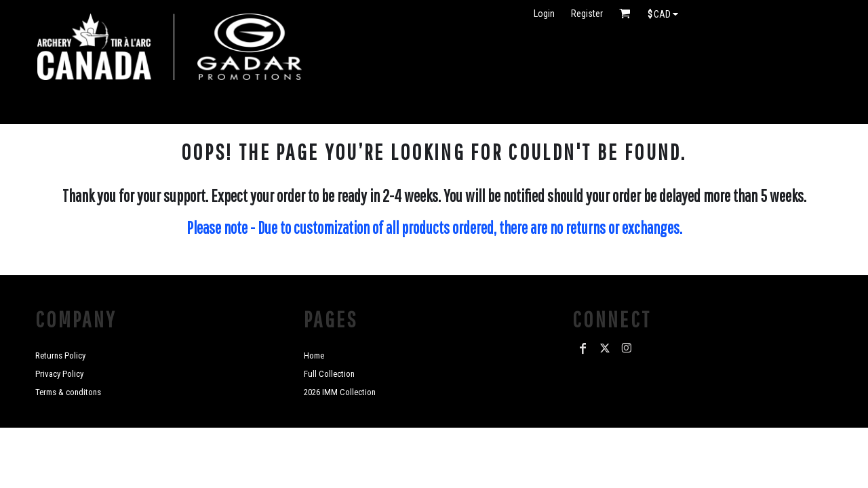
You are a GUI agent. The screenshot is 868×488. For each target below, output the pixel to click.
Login (544, 14)
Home (314, 355)
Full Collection (329, 374)
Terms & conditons (68, 392)
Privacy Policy (59, 374)
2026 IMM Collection (340, 392)
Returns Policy (60, 355)
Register (587, 14)
